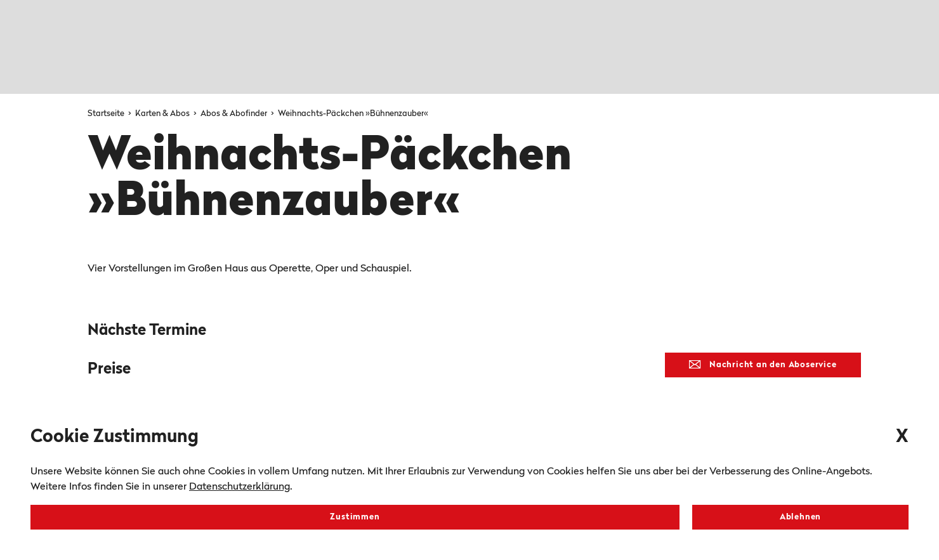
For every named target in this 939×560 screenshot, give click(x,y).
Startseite (107, 114)
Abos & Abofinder (235, 114)
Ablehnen (800, 517)
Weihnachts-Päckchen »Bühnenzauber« (353, 114)
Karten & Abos (163, 114)
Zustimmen (355, 517)
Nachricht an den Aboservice (763, 365)
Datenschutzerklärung (240, 487)
